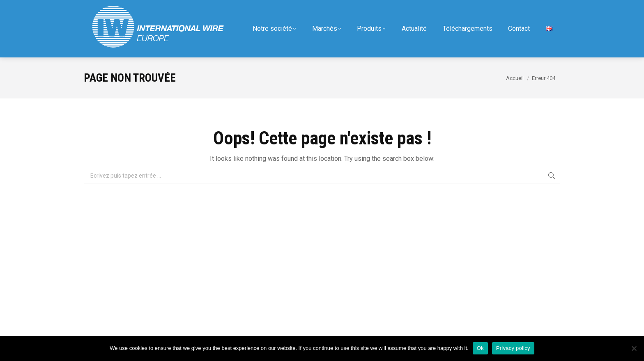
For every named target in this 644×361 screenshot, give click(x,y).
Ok (480, 348)
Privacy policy (513, 348)
